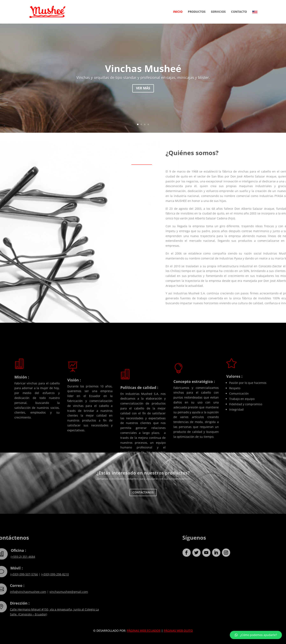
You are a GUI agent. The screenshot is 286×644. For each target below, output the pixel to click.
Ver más (143, 90)
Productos (197, 12)
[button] (256, 635)
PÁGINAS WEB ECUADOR (144, 631)
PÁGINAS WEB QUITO (178, 631)
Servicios (218, 12)
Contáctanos (143, 492)
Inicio (178, 12)
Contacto (239, 12)
